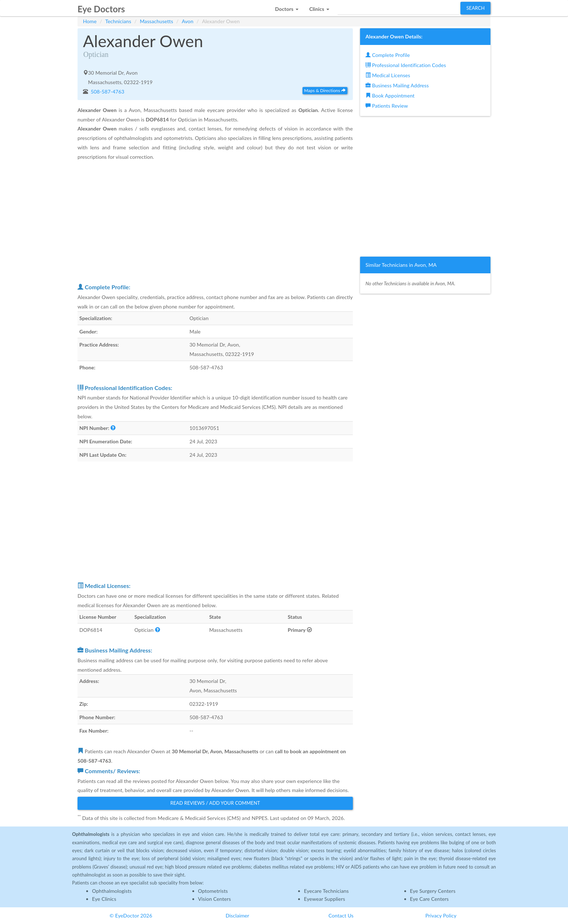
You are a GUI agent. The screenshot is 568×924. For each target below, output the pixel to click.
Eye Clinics (104, 899)
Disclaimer (237, 915)
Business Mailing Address (397, 85)
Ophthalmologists (112, 891)
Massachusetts (156, 21)
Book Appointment (390, 96)
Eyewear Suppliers (325, 899)
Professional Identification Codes (406, 65)
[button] (287, 7)
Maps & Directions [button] (325, 90)
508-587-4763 (107, 92)
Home (90, 21)
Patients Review (387, 106)
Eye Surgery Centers (433, 891)
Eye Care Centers (429, 899)
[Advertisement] (215, 222)
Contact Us (341, 915)
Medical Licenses (388, 75)
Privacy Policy (441, 915)
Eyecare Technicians (326, 891)
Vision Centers (215, 899)
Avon (188, 21)
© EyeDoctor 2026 (131, 915)
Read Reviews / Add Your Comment (215, 803)
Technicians (118, 21)
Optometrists (213, 891)
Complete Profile (388, 55)
